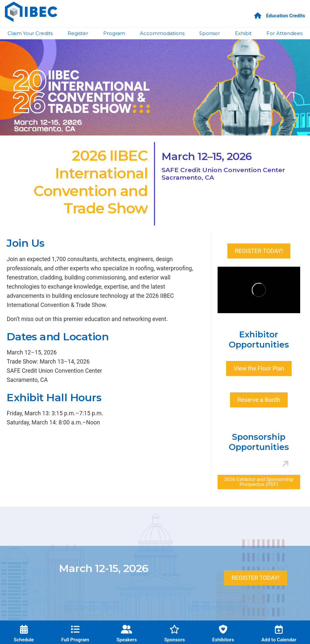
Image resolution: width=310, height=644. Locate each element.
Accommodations (162, 33)
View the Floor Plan (259, 368)
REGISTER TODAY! (259, 251)
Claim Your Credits (30, 33)
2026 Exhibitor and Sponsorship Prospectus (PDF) (259, 482)
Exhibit (243, 33)
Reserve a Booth (259, 400)
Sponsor (210, 33)
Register (78, 33)
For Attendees (284, 33)
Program (114, 33)
